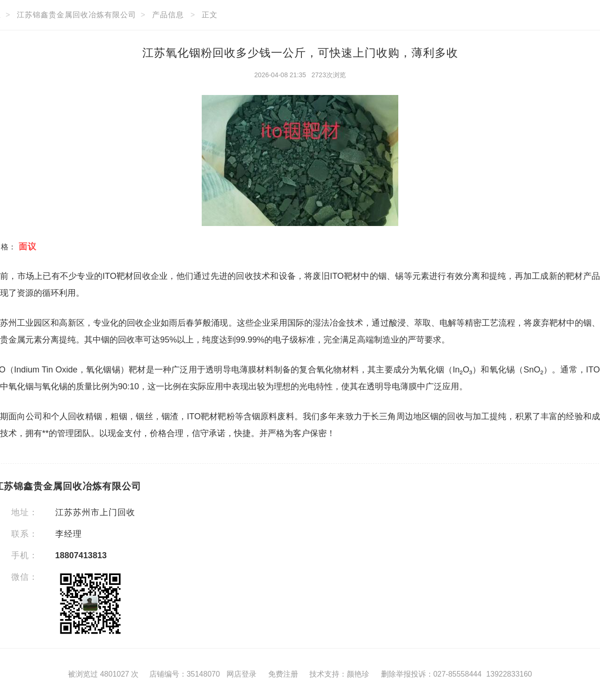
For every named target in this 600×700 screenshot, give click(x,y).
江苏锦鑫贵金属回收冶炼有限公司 (77, 15)
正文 (210, 15)
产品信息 (168, 15)
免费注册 (283, 674)
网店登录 (241, 674)
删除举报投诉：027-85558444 (431, 674)
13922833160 (509, 674)
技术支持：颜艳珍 (339, 674)
